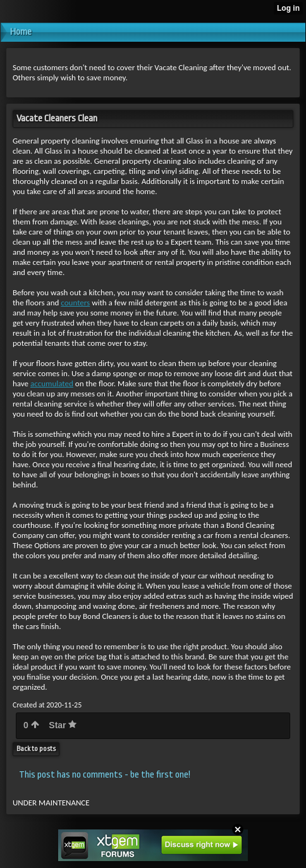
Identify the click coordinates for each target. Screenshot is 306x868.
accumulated (52, 383)
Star (63, 725)
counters (75, 303)
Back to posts (36, 749)
